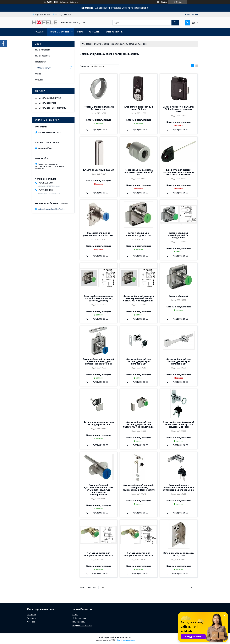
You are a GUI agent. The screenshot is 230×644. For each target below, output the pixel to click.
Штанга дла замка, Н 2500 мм (99, 170)
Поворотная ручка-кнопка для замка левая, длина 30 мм (139, 172)
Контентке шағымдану (126, 640)
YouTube (31, 622)
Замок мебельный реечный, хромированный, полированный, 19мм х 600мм (139, 488)
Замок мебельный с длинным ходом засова (139, 234)
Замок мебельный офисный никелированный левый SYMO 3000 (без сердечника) (139, 298)
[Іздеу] (175, 23)
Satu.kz (128, 637)
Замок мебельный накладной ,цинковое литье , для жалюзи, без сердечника (99, 361)
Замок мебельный (179, 296)
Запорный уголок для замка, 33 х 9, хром (179, 554)
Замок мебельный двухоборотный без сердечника (179, 235)
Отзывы (39, 80)
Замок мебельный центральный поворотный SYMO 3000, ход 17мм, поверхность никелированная (99, 490)
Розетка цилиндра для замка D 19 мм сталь (99, 108)
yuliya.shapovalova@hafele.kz (51, 209)
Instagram (31, 615)
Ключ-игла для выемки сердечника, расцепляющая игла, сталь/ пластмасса (179, 172)
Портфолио (41, 62)
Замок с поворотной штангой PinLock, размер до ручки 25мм (179, 109)
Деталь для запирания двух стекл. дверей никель (99, 423)
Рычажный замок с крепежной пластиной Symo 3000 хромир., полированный (179, 488)
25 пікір (164, 2)
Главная (40, 32)
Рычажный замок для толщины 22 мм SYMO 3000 (139, 554)
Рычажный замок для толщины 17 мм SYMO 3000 (99, 554)
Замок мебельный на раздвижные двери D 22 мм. (99, 234)
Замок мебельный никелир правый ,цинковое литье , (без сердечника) (99, 298)
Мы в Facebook (42, 56)
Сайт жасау (64, 2)
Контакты (94, 32)
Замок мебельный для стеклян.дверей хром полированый (139, 361)
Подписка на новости (82, 625)
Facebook (32, 618)
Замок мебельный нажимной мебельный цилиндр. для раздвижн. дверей (179, 425)
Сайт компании (114, 32)
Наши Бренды (79, 622)
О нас (80, 32)
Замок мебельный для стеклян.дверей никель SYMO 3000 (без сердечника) (139, 425)
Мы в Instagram (43, 50)
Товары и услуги (59, 32)
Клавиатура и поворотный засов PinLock (139, 108)
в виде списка (196, 66)
